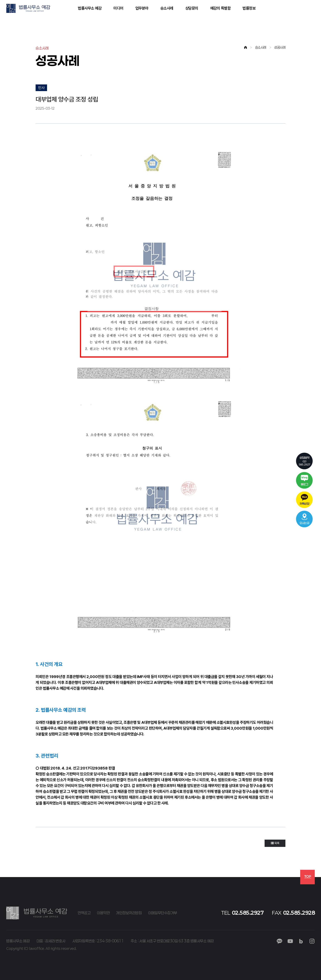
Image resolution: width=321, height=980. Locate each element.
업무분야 (142, 8)
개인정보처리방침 (129, 913)
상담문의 (192, 8)
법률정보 (249, 8)
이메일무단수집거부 (163, 913)
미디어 (118, 8)
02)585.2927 (304, 461)
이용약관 (103, 913)
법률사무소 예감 (90, 8)
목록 (275, 843)
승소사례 (167, 8)
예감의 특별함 (220, 8)
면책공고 (84, 913)
